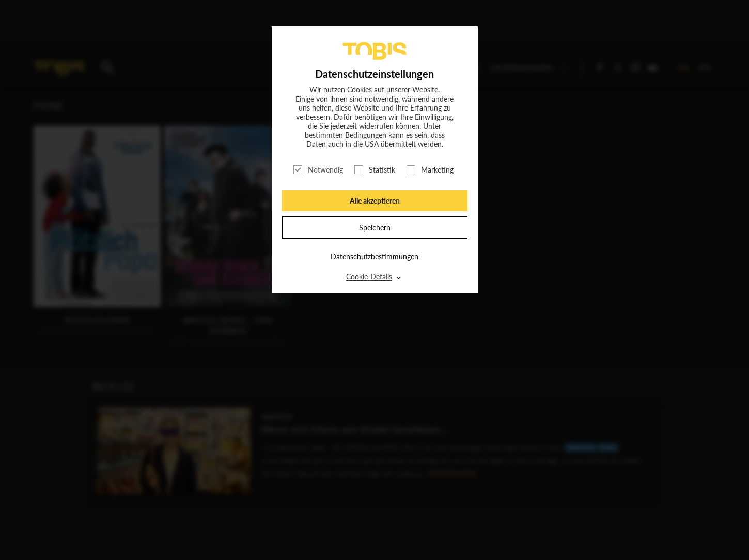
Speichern (375, 228)
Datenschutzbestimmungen (374, 256)
